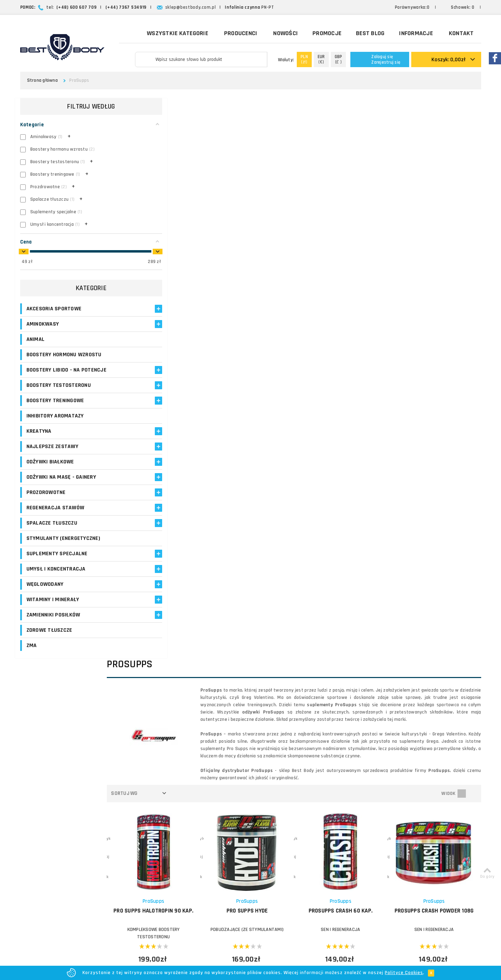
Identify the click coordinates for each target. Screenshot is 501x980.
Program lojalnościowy (207, 847)
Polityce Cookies (404, 973)
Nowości (285, 33)
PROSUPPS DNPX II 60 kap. (176, 517)
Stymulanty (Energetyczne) (63, 546)
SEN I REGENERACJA (350, 363)
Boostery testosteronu (59, 393)
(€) (321, 59)
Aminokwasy (43, 324)
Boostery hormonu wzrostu (64, 355)
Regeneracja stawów (55, 515)
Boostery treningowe (55, 408)
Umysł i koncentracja (56, 576)
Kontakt (461, 33)
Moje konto (195, 822)
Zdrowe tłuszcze (49, 638)
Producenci (241, 33)
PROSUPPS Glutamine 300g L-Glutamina (264, 520)
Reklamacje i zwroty (292, 855)
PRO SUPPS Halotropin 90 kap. (176, 348)
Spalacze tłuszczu (52, 530)
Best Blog (370, 33)
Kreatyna (39, 439)
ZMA (32, 653)
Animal (36, 339)
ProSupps (176, 334)
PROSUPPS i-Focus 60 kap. (351, 517)
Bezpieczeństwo (288, 880)
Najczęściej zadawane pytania (303, 847)
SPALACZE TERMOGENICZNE (177, 535)
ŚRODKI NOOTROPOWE (350, 535)
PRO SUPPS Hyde (264, 344)
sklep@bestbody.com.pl (191, 7)
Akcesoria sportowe (54, 309)
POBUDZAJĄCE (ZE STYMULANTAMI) (263, 363)
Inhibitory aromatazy (55, 423)
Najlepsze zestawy (52, 454)
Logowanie (194, 813)
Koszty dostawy (288, 822)
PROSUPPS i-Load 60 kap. (437, 517)
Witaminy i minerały (53, 607)
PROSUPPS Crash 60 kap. (351, 344)
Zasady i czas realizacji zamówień (307, 830)
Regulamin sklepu (289, 872)
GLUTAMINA (263, 535)
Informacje (416, 33)
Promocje (327, 33)
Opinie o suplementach (208, 855)
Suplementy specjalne (57, 561)
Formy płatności (287, 838)
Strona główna (42, 80)
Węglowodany (45, 592)
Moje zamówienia (202, 830)
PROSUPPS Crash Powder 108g (437, 348)
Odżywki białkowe (50, 469)
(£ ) (339, 59)
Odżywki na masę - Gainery (61, 484)
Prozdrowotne (46, 500)
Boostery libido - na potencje (53, 374)
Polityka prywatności (292, 863)
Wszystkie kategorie (173, 33)
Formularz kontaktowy (412, 874)
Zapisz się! (251, 754)
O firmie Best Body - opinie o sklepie (310, 813)
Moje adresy (196, 838)
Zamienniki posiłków (53, 622)
